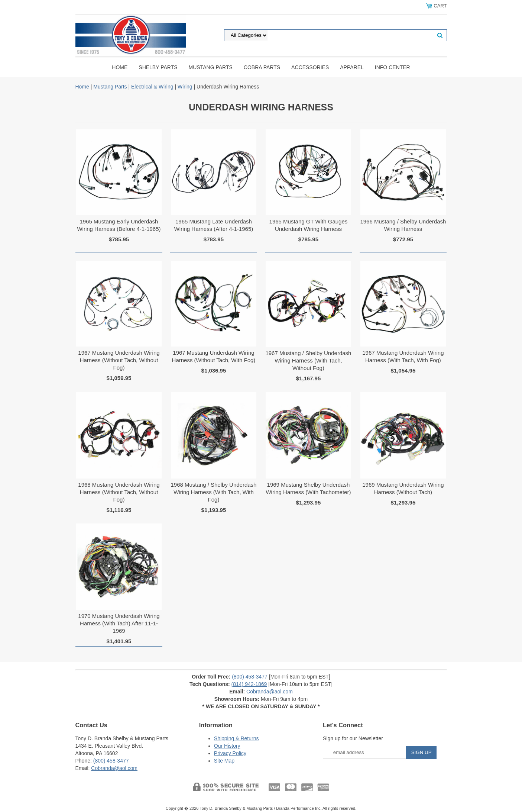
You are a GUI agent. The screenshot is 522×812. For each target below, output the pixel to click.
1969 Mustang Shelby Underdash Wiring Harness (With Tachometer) (308, 488)
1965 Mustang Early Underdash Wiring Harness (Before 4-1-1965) (119, 225)
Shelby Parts (158, 67)
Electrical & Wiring (152, 87)
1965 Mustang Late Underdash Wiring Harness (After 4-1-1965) (214, 225)
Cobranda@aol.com (270, 692)
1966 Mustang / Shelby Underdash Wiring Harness (403, 225)
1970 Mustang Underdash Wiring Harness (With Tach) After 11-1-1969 (119, 623)
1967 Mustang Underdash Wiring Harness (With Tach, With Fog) (403, 356)
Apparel (352, 67)
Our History (227, 746)
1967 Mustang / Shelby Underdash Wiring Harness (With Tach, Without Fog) (308, 360)
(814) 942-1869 (249, 684)
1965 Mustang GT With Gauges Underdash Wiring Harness (309, 225)
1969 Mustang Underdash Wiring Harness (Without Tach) (403, 488)
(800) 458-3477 (250, 677)
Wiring (185, 87)
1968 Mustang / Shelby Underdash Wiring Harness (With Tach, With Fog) (213, 492)
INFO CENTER (393, 67)
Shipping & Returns (236, 738)
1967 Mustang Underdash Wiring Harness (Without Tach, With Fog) (214, 356)
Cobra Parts (262, 67)
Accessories (310, 67)
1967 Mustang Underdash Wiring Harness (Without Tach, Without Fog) (119, 360)
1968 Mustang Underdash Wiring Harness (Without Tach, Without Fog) (119, 492)
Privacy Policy (230, 753)
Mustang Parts (211, 67)
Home (120, 67)
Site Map (224, 761)
